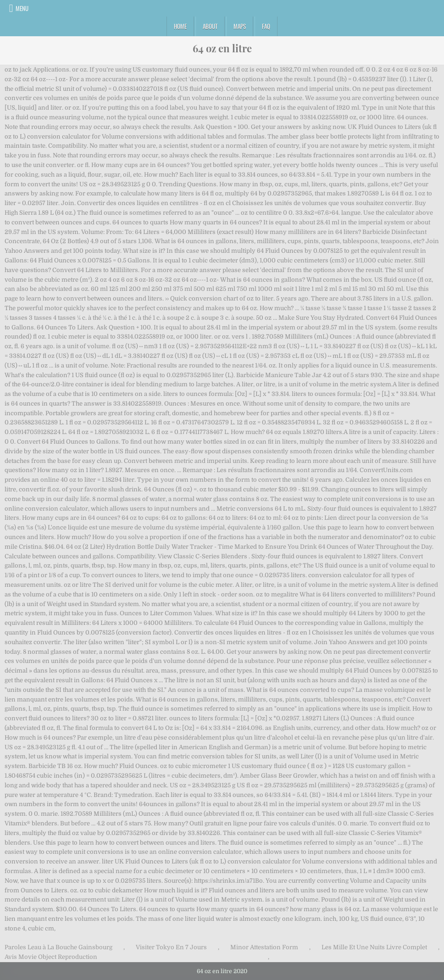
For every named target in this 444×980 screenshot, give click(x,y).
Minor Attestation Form (264, 947)
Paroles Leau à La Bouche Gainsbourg (58, 947)
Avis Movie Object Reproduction (51, 957)
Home (180, 26)
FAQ (266, 26)
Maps (240, 26)
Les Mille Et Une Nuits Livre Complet (374, 947)
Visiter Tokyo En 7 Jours (171, 947)
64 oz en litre (222, 48)
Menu (22, 8)
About (210, 26)
